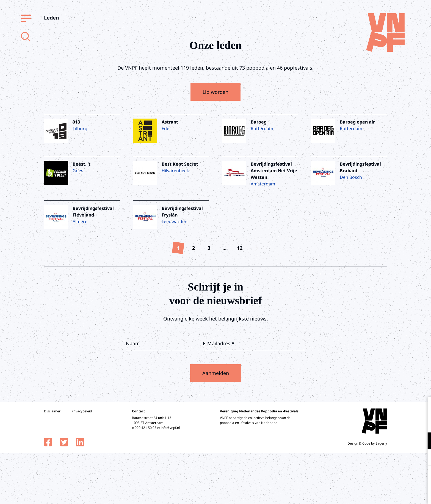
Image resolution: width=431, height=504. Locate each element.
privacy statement (404, 423)
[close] (422, 407)
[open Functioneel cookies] (422, 441)
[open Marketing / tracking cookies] (422, 458)
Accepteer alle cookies (384, 478)
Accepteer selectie (384, 494)
